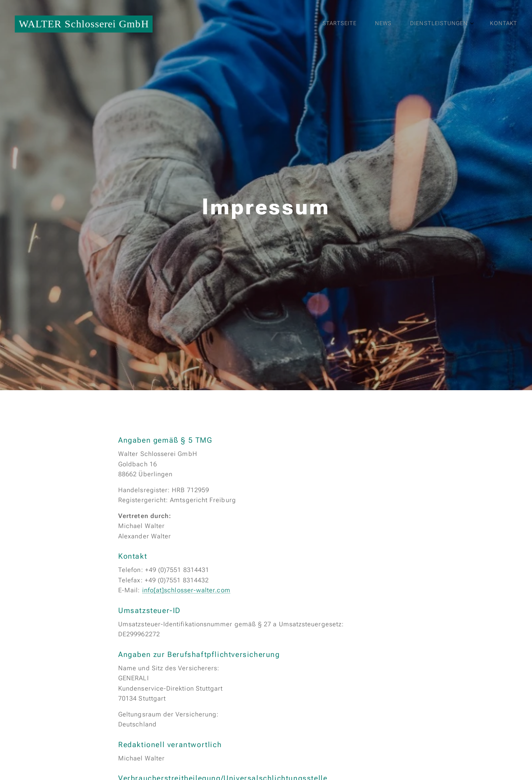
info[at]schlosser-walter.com (186, 590)
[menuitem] (449, 24)
